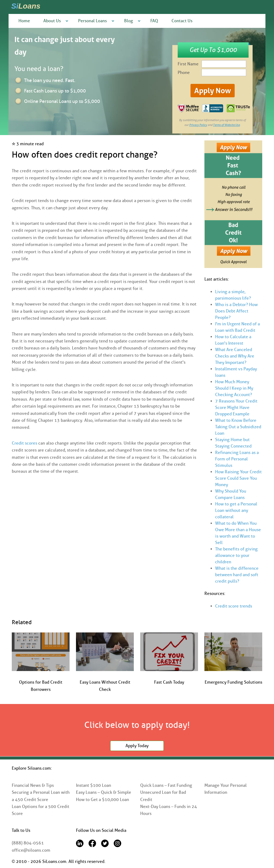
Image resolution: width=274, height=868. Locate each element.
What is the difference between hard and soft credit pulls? (237, 575)
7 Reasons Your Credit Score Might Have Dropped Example (236, 407)
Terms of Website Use (226, 125)
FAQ (154, 21)
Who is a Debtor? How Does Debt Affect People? (236, 311)
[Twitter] (105, 846)
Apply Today (137, 746)
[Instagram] (117, 846)
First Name (188, 64)
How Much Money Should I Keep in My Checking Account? (234, 388)
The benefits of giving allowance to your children (236, 555)
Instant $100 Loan (94, 785)
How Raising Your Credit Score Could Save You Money (238, 478)
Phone (184, 72)
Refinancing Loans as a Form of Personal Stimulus (237, 459)
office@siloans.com (31, 850)
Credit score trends (234, 606)
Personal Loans (92, 21)
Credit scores (24, 443)
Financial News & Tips (33, 785)
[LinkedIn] (80, 846)
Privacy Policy (198, 125)
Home (24, 21)
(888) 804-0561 (28, 843)
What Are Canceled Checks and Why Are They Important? (235, 356)
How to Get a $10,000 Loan (102, 800)
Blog (129, 21)
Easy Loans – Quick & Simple (104, 792)
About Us (52, 21)
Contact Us (182, 21)
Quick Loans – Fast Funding (166, 785)
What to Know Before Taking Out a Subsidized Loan (238, 427)
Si (26, 6)
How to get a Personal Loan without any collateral (236, 510)
